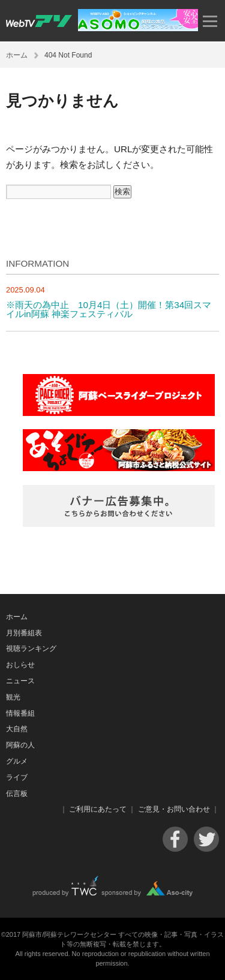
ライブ (17, 777)
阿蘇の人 (20, 745)
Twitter (206, 839)
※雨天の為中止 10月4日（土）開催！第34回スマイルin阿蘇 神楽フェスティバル (109, 309)
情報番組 (20, 713)
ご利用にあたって (98, 809)
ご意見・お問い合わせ (174, 809)
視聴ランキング (31, 649)
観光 (13, 697)
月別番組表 (24, 633)
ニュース (20, 681)
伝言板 (17, 794)
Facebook (175, 839)
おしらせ (20, 665)
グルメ (17, 761)
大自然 (17, 729)
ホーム (17, 55)
